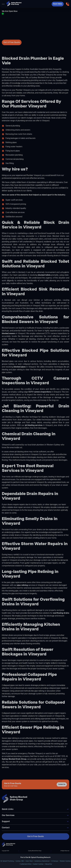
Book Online (58, 4)
